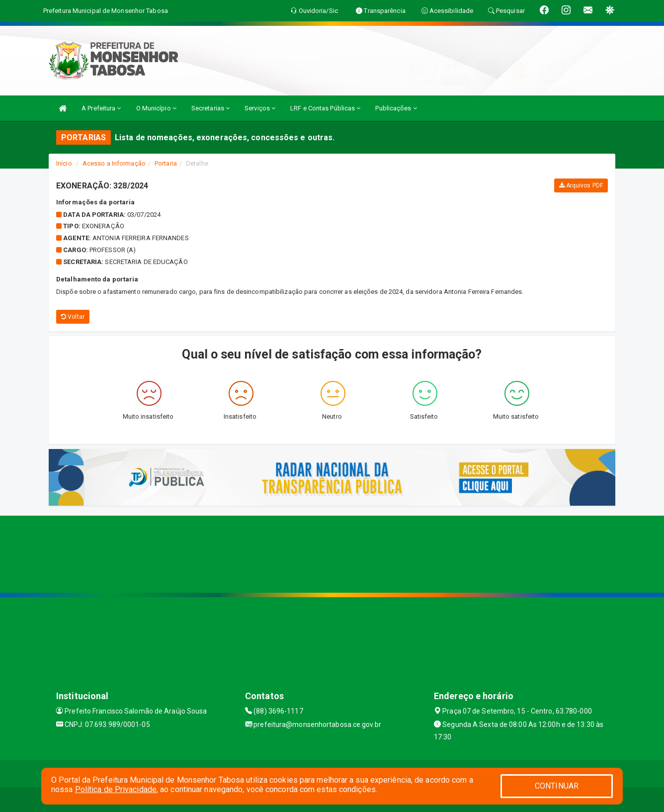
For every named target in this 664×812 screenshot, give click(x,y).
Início (64, 163)
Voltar (73, 317)
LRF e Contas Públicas (325, 108)
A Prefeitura (101, 108)
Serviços (260, 108)
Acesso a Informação (114, 163)
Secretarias (210, 108)
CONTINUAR (557, 786)
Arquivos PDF (581, 185)
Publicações (396, 108)
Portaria (166, 163)
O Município (156, 108)
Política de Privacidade (116, 789)
